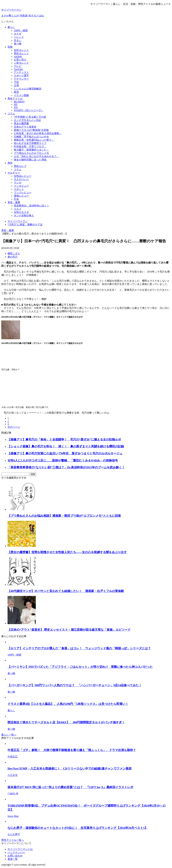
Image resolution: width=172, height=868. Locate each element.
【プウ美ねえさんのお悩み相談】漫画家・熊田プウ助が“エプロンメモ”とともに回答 (64, 516)
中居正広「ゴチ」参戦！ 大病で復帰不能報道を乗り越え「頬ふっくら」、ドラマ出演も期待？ (72, 751)
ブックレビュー (23, 192)
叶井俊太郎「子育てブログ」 (30, 146)
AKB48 (18, 57)
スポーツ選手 (21, 76)
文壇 (16, 85)
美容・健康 (14, 202)
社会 (16, 199)
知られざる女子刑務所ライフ (30, 143)
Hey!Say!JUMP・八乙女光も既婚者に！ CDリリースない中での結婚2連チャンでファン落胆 (70, 769)
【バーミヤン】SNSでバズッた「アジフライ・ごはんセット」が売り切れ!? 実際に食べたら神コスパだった (80, 667)
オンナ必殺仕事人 (24, 215)
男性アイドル (15, 99)
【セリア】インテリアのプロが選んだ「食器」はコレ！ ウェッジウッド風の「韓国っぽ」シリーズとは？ (79, 649)
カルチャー (14, 173)
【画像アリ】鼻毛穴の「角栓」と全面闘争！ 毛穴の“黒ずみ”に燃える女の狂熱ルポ (64, 440)
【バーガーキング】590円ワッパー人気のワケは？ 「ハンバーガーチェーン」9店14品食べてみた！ (75, 686)
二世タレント (21, 63)
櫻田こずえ (14, 254)
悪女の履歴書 (21, 123)
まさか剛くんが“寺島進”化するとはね (22, 16)
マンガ (18, 183)
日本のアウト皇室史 (25, 127)
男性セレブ (20, 166)
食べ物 (18, 44)
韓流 (16, 92)
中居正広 (13, 757)
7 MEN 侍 (13, 794)
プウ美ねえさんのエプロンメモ (31, 153)
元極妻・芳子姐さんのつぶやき (31, 137)
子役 (16, 82)
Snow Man (13, 817)
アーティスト (21, 72)
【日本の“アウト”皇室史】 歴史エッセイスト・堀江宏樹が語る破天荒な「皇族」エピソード (69, 630)
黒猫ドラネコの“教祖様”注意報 (31, 130)
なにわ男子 (14, 835)
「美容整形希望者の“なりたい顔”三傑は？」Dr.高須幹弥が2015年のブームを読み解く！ (66, 468)
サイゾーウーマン (11, 10)
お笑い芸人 (20, 60)
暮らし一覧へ (9, 735)
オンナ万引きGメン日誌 (27, 120)
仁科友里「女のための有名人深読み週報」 (38, 133)
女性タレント (21, 50)
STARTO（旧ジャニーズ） (29, 110)
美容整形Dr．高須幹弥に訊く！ (31, 206)
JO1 (16, 107)
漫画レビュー (21, 196)
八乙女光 (13, 776)
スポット (19, 189)
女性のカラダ (21, 212)
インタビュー (21, 186)
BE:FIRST (19, 102)
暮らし (11, 27)
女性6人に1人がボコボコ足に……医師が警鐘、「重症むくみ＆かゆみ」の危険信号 (63, 461)
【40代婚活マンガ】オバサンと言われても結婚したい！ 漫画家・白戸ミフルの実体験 (66, 592)
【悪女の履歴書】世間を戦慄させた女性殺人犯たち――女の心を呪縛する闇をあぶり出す (67, 553)
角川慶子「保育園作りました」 (31, 150)
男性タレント (21, 53)
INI (16, 104)
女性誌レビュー (23, 176)
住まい (18, 40)
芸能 (10, 47)
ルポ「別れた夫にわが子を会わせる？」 (36, 156)
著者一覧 (13, 860)
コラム (11, 114)
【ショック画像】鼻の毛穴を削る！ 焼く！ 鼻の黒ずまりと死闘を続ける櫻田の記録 (66, 447)
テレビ (18, 66)
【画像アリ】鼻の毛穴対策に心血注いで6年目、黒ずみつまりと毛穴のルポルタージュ (65, 454)
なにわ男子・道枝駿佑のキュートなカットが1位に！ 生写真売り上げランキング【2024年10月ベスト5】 (78, 828)
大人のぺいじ (21, 179)
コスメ (18, 209)
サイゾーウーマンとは (20, 850)
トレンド (19, 37)
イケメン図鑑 (21, 95)
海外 (10, 163)
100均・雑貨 (21, 30)
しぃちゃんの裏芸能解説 (28, 89)
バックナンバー (16, 853)
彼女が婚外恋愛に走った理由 (30, 160)
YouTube (18, 69)
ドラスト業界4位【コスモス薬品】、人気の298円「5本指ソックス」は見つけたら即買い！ (68, 704)
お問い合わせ (15, 856)
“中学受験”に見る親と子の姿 (30, 117)
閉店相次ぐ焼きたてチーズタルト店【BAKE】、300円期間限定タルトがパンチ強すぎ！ (66, 723)
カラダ (18, 34)
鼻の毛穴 (13, 257)
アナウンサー (21, 79)
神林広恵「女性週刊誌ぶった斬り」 (34, 140)
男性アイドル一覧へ (13, 841)
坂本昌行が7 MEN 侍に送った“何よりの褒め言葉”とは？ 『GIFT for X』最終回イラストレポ (70, 788)
